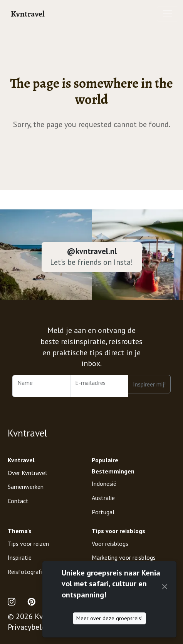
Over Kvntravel (27, 473)
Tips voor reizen (28, 544)
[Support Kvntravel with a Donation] (148, 602)
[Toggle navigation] (168, 14)
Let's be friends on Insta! (91, 262)
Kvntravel (28, 14)
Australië (103, 498)
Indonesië (104, 483)
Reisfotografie (26, 572)
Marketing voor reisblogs (124, 557)
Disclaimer (81, 627)
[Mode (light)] (165, 602)
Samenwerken (26, 487)
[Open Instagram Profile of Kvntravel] (15, 602)
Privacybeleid (30, 627)
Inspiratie (20, 557)
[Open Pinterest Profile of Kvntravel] (32, 602)
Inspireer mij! (149, 384)
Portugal (103, 512)
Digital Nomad (111, 572)
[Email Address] (99, 386)
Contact (18, 501)
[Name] (41, 386)
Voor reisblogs (110, 544)
